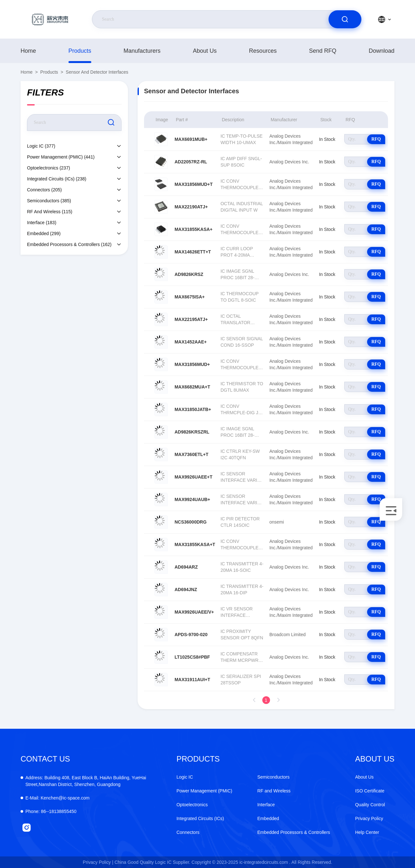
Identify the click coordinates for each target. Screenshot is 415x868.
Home (28, 51)
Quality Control (370, 805)
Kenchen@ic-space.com (57, 798)
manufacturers (142, 51)
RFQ (376, 139)
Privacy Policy (369, 818)
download (382, 51)
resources (263, 51)
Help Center (367, 832)
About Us (205, 51)
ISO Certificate (370, 791)
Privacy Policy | (98, 862)
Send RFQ (323, 51)
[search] (345, 19)
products (80, 51)
